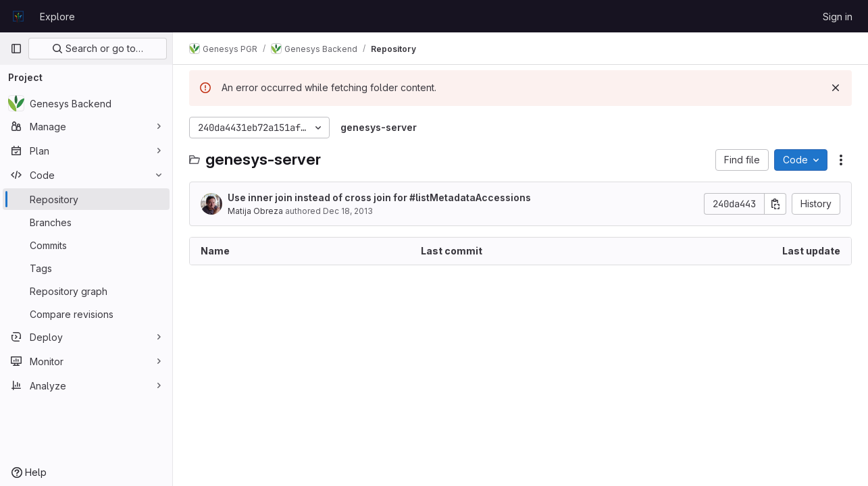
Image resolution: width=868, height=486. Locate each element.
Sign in (838, 17)
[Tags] (86, 268)
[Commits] (86, 245)
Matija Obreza (255, 211)
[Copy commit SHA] (775, 204)
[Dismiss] (836, 88)
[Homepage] (18, 16)
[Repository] (86, 199)
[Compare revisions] (86, 314)
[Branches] (86, 222)
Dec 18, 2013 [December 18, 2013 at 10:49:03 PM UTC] (348, 211)
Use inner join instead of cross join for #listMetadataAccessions (379, 197)
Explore (57, 17)
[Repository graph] (86, 291)
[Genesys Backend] (86, 103)
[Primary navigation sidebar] (16, 49)
